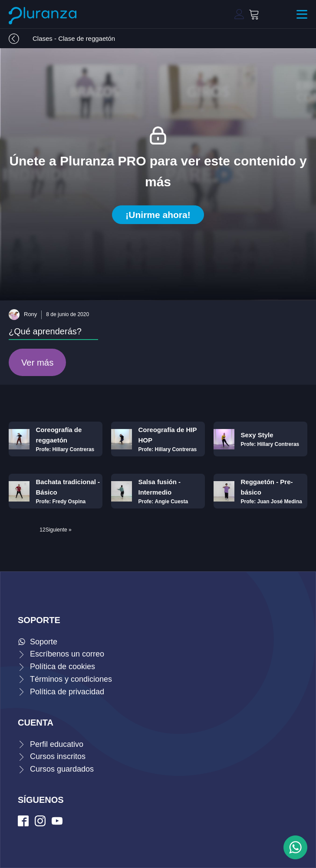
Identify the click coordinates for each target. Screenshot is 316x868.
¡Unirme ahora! (158, 215)
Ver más (37, 363)
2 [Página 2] (44, 530)
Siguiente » (59, 530)
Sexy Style (257, 435)
